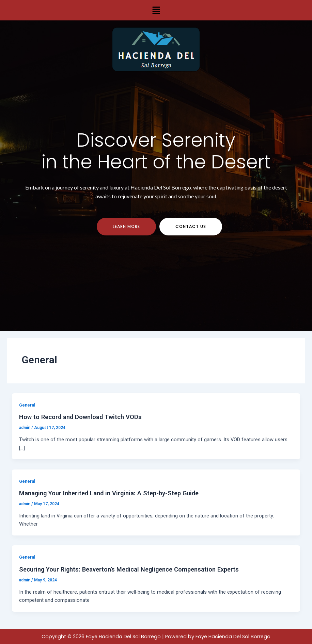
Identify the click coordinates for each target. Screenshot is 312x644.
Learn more (126, 226)
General (27, 405)
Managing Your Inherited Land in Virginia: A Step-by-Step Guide (109, 493)
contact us (191, 226)
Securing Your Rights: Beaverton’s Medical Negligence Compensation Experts (129, 569)
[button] (156, 10)
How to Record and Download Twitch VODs (80, 417)
